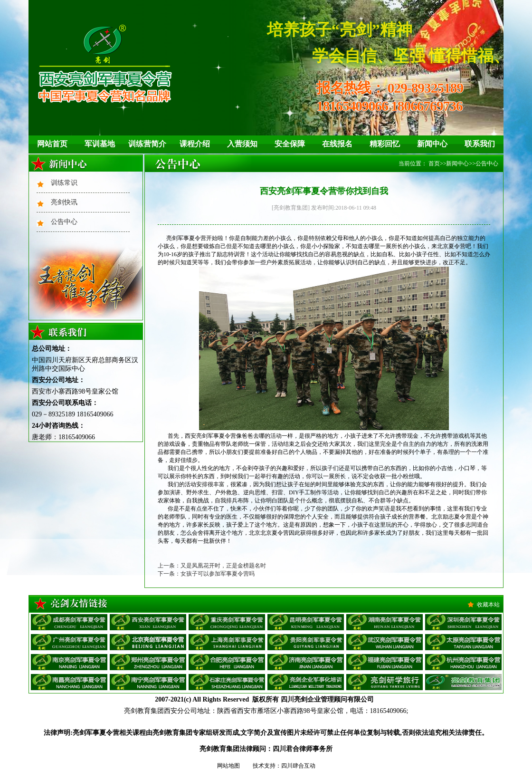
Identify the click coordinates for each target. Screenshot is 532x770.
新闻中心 (432, 144)
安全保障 (290, 144)
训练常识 (64, 183)
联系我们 (480, 144)
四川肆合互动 (298, 766)
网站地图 (228, 766)
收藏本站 (488, 605)
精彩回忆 (385, 144)
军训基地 (100, 144)
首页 (434, 164)
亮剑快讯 (64, 202)
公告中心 (64, 222)
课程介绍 (195, 144)
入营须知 (242, 144)
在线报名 (337, 144)
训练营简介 (147, 144)
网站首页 (52, 144)
